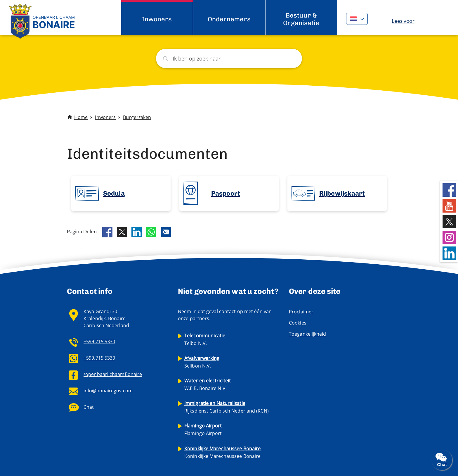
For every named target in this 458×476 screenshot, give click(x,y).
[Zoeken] (229, 58)
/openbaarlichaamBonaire (113, 374)
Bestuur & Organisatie (301, 19)
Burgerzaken (137, 117)
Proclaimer (301, 312)
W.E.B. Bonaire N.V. (208, 384)
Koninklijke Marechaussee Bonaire (222, 452)
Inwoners (157, 19)
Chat (89, 407)
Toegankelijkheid (308, 334)
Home (81, 117)
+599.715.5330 (99, 342)
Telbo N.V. (205, 339)
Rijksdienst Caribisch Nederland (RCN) (227, 407)
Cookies (298, 323)
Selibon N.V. (202, 362)
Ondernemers (229, 19)
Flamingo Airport (203, 430)
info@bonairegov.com (108, 391)
